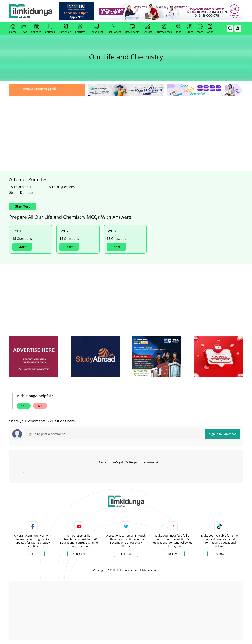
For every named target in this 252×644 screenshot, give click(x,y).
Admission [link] (65, 29)
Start (22, 247)
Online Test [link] (96, 29)
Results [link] (148, 29)
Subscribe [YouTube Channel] (79, 554)
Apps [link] (210, 29)
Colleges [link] (36, 29)
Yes (24, 406)
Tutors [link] (189, 29)
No (40, 406)
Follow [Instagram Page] (173, 554)
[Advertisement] (126, 126)
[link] (76, 11)
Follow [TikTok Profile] (219, 554)
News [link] (24, 29)
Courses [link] (50, 29)
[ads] (34, 357)
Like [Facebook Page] (33, 554)
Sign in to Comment (223, 434)
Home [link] (13, 29)
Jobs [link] (179, 29)
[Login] (238, 28)
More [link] (200, 29)
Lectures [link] (80, 29)
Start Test (22, 206)
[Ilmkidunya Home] (31, 11)
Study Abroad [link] (164, 29)
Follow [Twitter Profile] (126, 554)
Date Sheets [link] (132, 29)
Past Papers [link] (114, 29)
